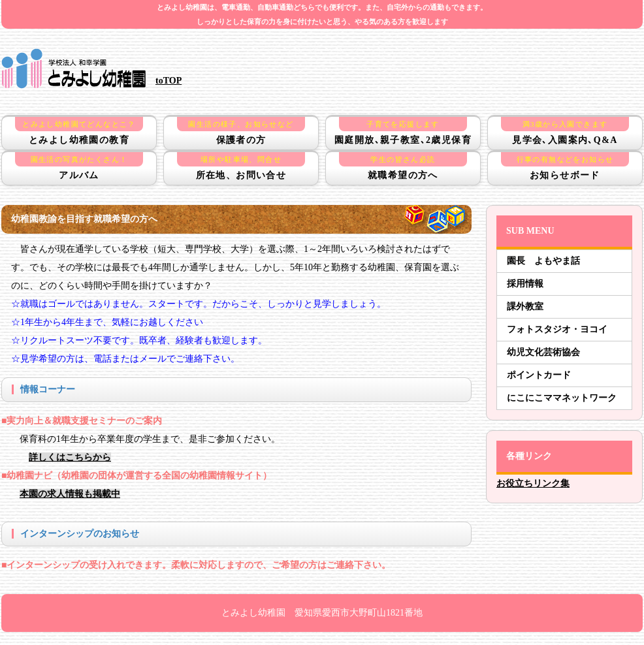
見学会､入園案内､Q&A (565, 131)
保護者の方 (241, 131)
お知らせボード (565, 166)
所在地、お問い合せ (241, 166)
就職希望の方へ (403, 166)
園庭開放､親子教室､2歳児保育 (403, 131)
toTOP (169, 81)
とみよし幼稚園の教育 (79, 131)
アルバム (79, 166)
